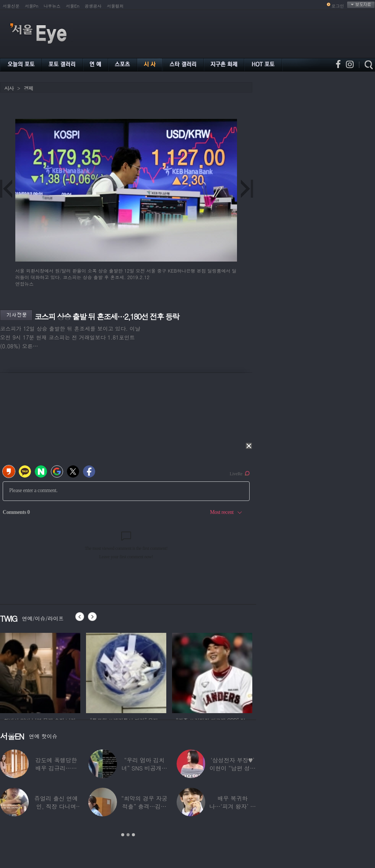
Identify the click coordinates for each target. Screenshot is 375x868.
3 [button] (133, 835)
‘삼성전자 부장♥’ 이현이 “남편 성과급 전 (232, 768)
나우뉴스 (52, 6)
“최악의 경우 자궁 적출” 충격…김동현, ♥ (144, 806)
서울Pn (32, 6)
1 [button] (123, 835)
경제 (28, 88)
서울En (72, 6)
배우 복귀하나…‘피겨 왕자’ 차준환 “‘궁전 (232, 806)
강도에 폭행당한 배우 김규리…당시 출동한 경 (56, 768)
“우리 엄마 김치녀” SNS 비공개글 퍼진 (144, 768)
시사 (9, 88)
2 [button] (128, 835)
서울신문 (11, 6)
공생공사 (93, 6)
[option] (101, 672)
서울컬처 (115, 6)
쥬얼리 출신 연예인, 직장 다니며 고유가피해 (56, 806)
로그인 (338, 6)
